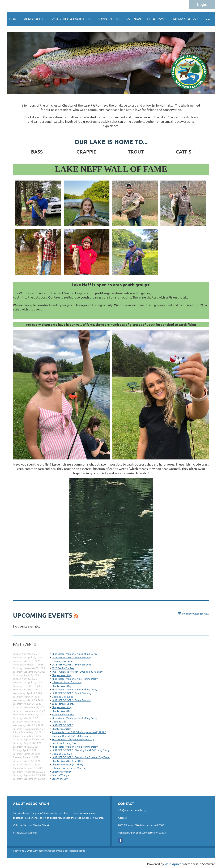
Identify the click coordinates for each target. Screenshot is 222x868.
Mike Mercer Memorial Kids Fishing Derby (74, 654)
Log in (202, 4)
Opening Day (59, 721)
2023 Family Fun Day (63, 704)
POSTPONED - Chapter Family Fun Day (73, 739)
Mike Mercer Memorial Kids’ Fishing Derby (75, 679)
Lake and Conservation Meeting (69, 768)
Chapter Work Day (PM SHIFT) (68, 761)
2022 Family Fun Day (63, 714)
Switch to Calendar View (196, 613)
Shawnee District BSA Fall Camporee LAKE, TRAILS (79, 732)
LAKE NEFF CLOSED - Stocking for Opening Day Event (81, 757)
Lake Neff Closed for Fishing (67, 682)
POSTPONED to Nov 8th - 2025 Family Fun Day (77, 672)
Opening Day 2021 (62, 754)
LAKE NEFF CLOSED (62, 725)
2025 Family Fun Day (63, 668)
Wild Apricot (174, 864)
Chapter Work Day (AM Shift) (67, 764)
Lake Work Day (60, 779)
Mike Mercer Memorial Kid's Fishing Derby (75, 747)
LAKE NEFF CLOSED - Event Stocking (72, 657)
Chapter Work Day (62, 675)
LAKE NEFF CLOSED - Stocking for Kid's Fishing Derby (81, 750)
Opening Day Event (62, 661)
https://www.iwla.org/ (25, 832)
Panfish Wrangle (61, 775)
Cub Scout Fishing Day (64, 743)
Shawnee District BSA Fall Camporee (72, 736)
